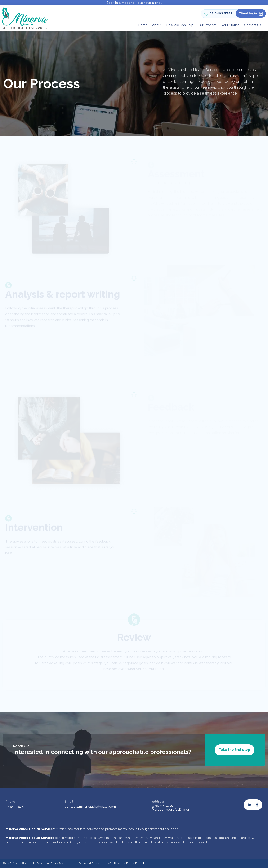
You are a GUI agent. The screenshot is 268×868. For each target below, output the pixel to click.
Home (143, 25)
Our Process (207, 25)
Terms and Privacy (89, 863)
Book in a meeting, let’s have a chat (134, 3)
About (157, 25)
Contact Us (253, 25)
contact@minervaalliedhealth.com (90, 807)
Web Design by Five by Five (126, 863)
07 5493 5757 (218, 13)
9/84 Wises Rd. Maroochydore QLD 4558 (171, 808)
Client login (248, 13)
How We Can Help (180, 25)
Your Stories (230, 25)
